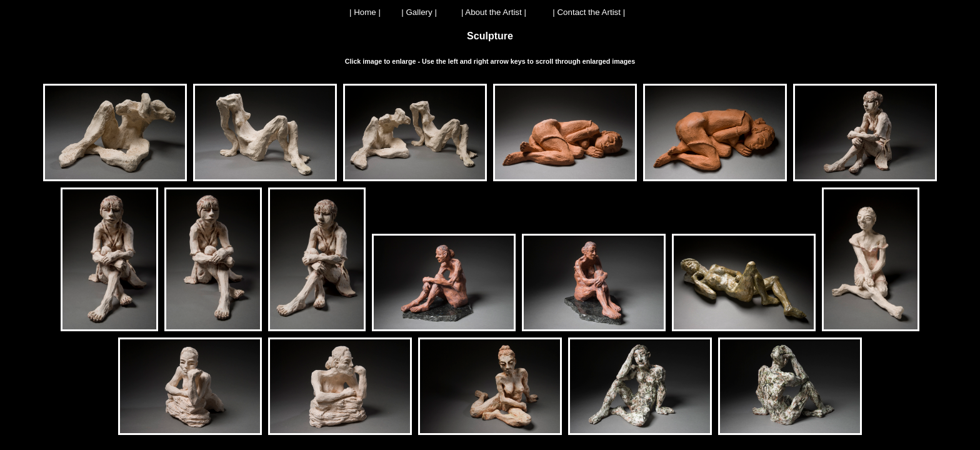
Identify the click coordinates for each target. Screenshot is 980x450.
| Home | (365, 12)
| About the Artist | (494, 12)
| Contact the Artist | (589, 12)
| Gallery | (419, 12)
